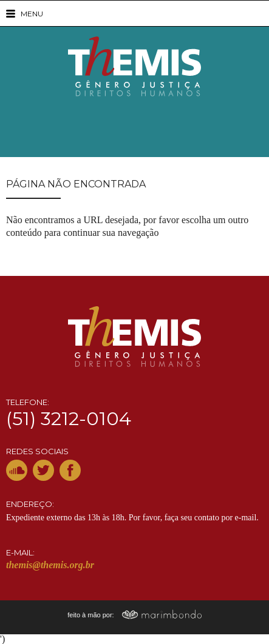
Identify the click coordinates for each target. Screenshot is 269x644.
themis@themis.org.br (50, 565)
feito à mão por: (134, 615)
